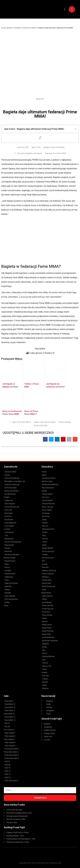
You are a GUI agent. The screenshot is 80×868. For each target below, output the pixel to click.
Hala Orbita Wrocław (48, 422)
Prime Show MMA (60, 153)
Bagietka (29, 153)
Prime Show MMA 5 (30, 28)
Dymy (53, 147)
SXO (59, 863)
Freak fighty (60, 147)
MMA (45, 426)
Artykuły (17, 28)
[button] (65, 9)
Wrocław (68, 422)
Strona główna (7, 28)
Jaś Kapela (38, 153)
